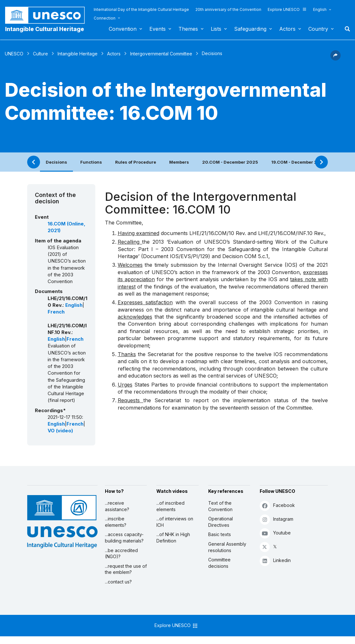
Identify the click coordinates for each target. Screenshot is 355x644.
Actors (287, 29)
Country (318, 29)
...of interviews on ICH (175, 522)
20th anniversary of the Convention (228, 9)
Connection (105, 18)
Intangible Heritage (78, 54)
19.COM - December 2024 (299, 162)
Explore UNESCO (287, 9)
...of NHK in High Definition (173, 538)
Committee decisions (219, 563)
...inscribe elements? (116, 522)
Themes (188, 29)
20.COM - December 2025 (230, 162)
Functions (91, 162)
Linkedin (275, 561)
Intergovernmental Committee (161, 54)
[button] (335, 59)
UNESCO (14, 54)
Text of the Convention (220, 506)
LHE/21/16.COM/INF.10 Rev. (291, 233)
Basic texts (220, 534)
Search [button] (345, 29)
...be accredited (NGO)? (121, 554)
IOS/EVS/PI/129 (189, 256)
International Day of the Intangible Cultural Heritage (141, 9)
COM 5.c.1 (256, 256)
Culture (40, 54)
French (56, 312)
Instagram (276, 519)
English (320, 9)
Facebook (277, 505)
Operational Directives (221, 522)
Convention (123, 29)
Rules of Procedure (136, 162)
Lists (216, 29)
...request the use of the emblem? (126, 569)
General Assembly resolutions (227, 547)
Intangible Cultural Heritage (45, 29)
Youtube (275, 533)
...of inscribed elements (170, 506)
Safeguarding (250, 29)
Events (158, 29)
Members (179, 162)
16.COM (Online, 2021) (67, 227)
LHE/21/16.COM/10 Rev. (218, 233)
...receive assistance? (117, 506)
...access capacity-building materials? (124, 538)
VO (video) (60, 431)
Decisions (56, 162)
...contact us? (118, 582)
